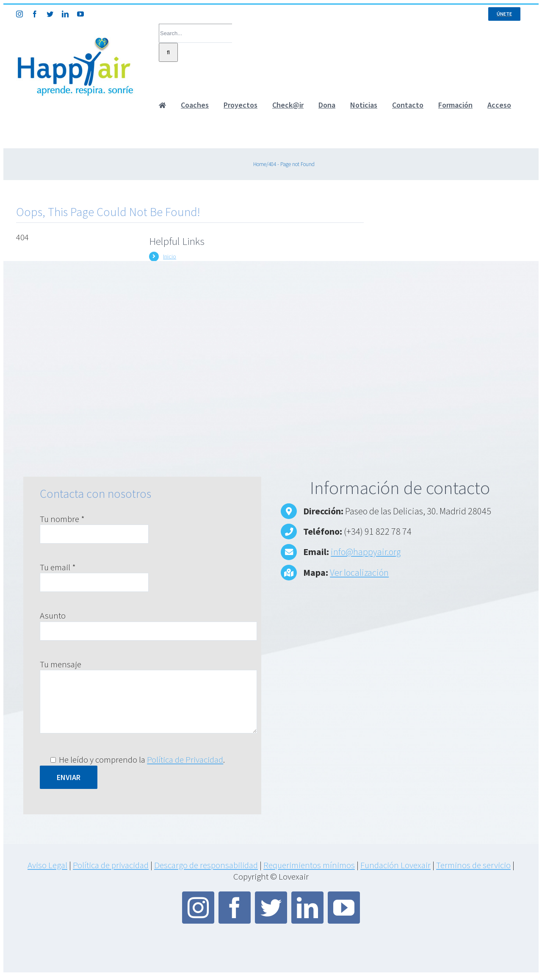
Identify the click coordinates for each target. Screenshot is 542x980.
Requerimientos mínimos (309, 865)
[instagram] (198, 908)
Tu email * (58, 567)
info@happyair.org (366, 552)
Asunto (53, 615)
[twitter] (271, 908)
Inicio (170, 256)
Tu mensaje (61, 664)
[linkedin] (307, 908)
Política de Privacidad (185, 759)
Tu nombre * (62, 519)
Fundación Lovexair (395, 865)
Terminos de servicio (473, 865)
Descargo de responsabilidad (206, 865)
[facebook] (235, 908)
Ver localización (359, 572)
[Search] (168, 52)
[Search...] (195, 33)
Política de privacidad (111, 865)
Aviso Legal (47, 865)
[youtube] (344, 908)
